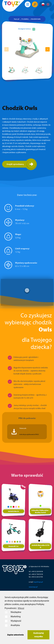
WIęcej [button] (21, 608)
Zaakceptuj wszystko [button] (38, 635)
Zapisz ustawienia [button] (15, 635)
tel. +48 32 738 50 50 (36, 574)
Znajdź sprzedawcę (15, 164)
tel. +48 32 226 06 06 (36, 571)
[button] (48, 49)
